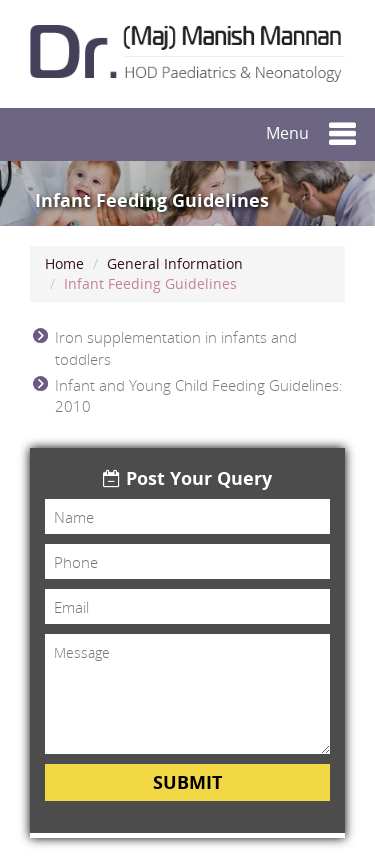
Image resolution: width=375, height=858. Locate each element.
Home (64, 263)
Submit (187, 782)
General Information (175, 263)
